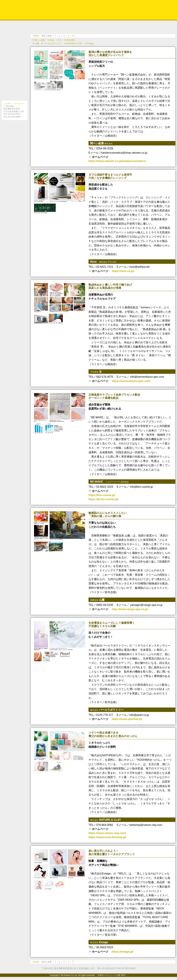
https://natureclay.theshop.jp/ (107, 837)
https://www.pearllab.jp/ (127, 719)
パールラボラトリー (53, 43)
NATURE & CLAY (75, 43)
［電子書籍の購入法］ (14, 142)
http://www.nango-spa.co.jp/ (130, 609)
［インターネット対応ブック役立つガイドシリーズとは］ (14, 127)
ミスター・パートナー (14, 104)
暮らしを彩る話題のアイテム (14, 94)
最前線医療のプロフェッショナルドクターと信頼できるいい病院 (14, 68)
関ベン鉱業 (40, 40)
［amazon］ (14, 150)
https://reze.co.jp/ (123, 271)
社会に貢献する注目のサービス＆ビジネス (14, 81)
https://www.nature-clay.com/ (107, 833)
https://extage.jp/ (123, 952)
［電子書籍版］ (14, 135)
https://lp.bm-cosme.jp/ (103, 499)
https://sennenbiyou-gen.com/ (131, 381)
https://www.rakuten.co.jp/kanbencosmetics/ (117, 161)
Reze (52, 40)
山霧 (37, 43)
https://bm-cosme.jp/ (102, 495)
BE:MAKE (70, 40)
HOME (36, 36)
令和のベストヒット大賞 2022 (88, 10)
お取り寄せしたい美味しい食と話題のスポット (14, 43)
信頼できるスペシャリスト (14, 30)
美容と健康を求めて (14, 55)
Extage (90, 43)
